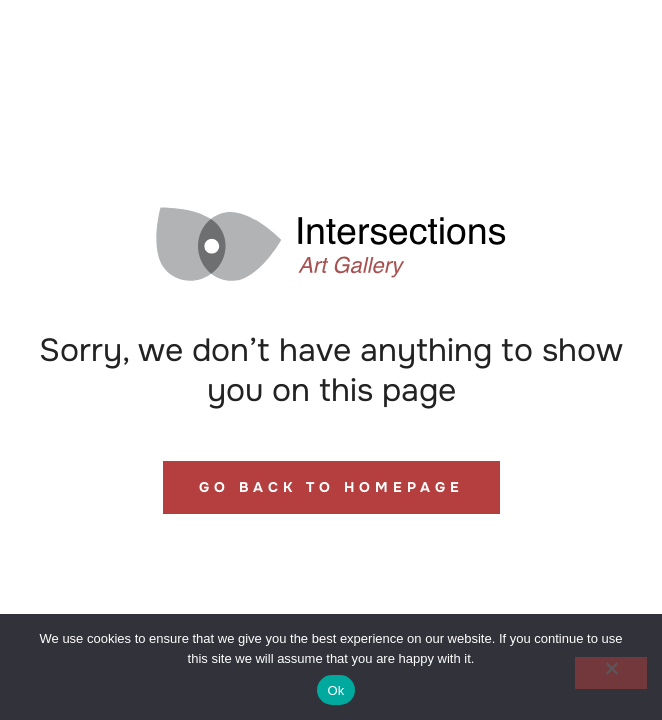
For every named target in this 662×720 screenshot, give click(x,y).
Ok (335, 690)
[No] (611, 673)
